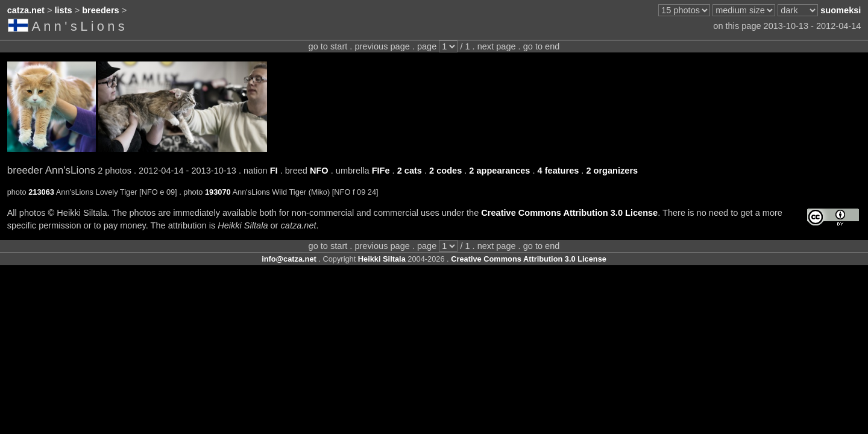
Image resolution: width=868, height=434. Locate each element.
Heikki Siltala (382, 259)
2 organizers (612, 171)
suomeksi (841, 10)
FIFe (381, 171)
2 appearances (499, 171)
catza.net (26, 10)
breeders (100, 10)
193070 (218, 192)
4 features (558, 171)
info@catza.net (289, 259)
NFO (319, 171)
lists (64, 10)
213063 (41, 192)
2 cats (410, 171)
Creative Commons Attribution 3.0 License (569, 213)
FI (274, 171)
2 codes (445, 171)
